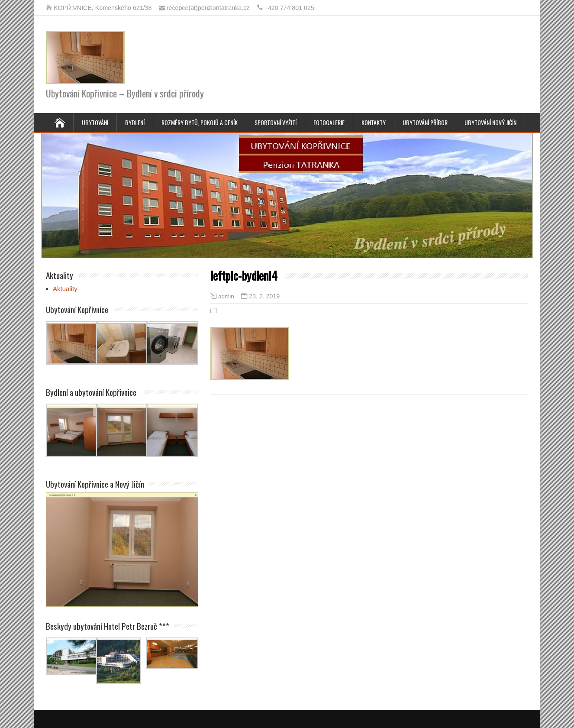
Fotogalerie (329, 122)
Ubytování (95, 122)
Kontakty (374, 122)
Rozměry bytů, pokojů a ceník (200, 122)
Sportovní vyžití (276, 122)
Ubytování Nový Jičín (490, 122)
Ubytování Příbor (425, 122)
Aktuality (65, 289)
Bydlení (135, 122)
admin (226, 296)
